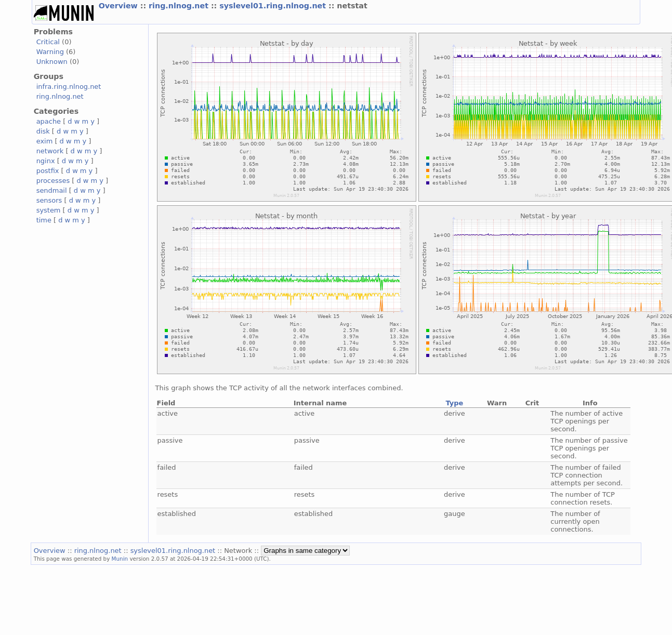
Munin (120, 559)
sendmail (52, 190)
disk (43, 131)
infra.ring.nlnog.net (69, 87)
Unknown (52, 62)
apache (49, 121)
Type (454, 403)
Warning (50, 52)
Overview (120, 6)
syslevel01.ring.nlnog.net (274, 6)
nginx (46, 161)
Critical (48, 42)
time (44, 220)
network (50, 151)
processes (53, 181)
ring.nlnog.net (180, 6)
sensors (49, 200)
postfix (48, 171)
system (49, 210)
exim (45, 141)
